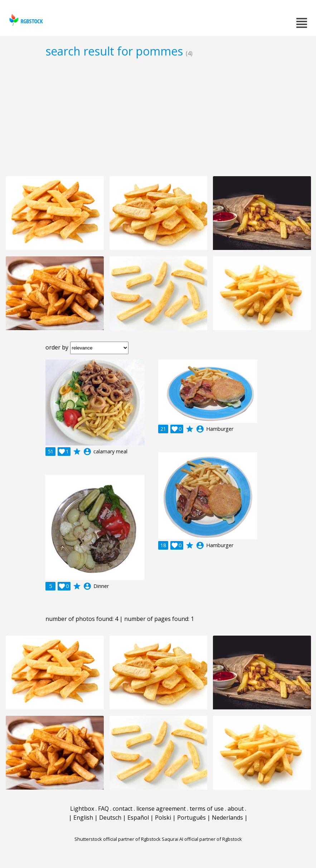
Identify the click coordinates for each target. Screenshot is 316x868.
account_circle (87, 452)
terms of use (207, 809)
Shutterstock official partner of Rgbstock (118, 839)
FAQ (103, 809)
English (83, 818)
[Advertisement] (158, 117)
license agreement (161, 809)
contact (123, 809)
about (236, 809)
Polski (163, 818)
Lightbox (82, 809)
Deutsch (110, 818)
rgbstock (25, 20)
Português (191, 818)
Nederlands (227, 818)
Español (138, 818)
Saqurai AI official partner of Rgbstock (202, 839)
